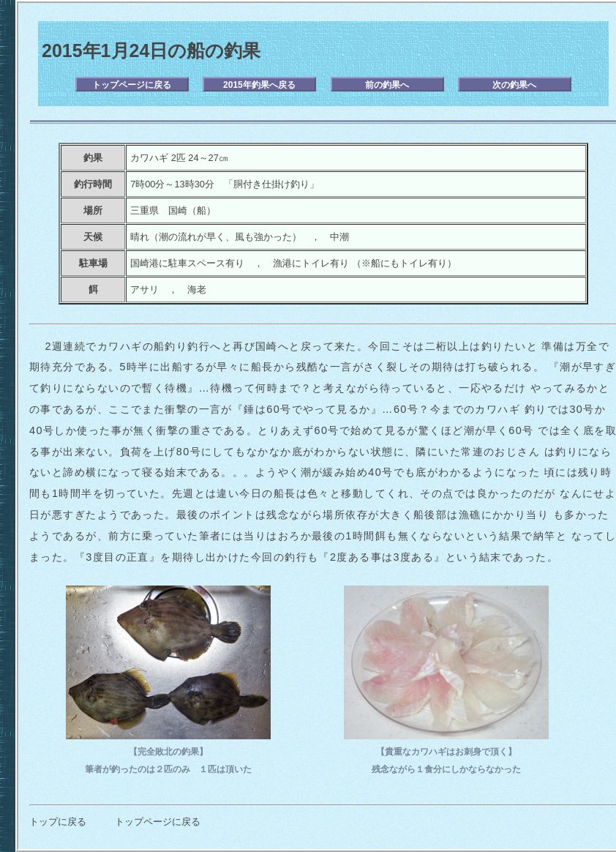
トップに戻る (58, 822)
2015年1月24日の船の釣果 (151, 51)
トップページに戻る (132, 85)
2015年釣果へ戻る (259, 85)
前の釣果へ (387, 85)
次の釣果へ (514, 85)
